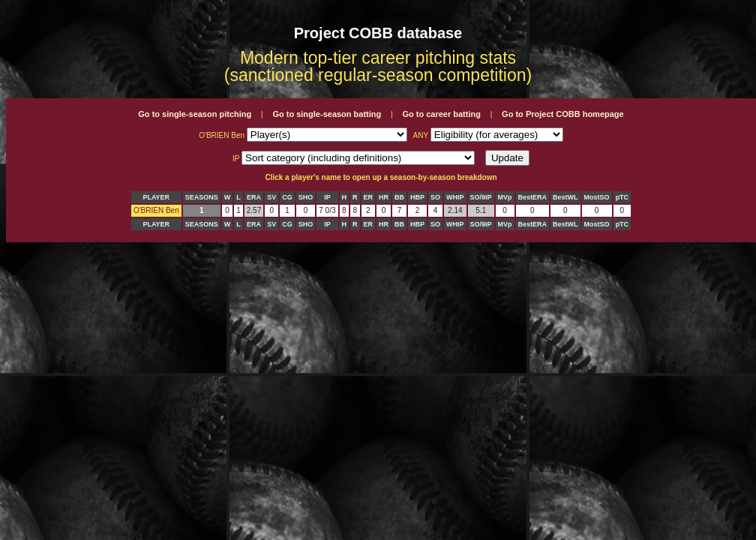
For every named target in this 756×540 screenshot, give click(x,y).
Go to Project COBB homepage (563, 114)
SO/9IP (481, 197)
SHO (306, 197)
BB (399, 197)
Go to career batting (441, 114)
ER (369, 197)
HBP (417, 197)
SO (435, 197)
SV (271, 197)
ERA (254, 197)
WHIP (455, 197)
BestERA (533, 197)
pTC (622, 197)
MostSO (597, 197)
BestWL (565, 197)
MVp (505, 197)
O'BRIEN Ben (156, 210)
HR (384, 197)
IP (327, 197)
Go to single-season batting (327, 114)
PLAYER (156, 197)
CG (287, 197)
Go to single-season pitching (195, 114)
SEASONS (202, 197)
